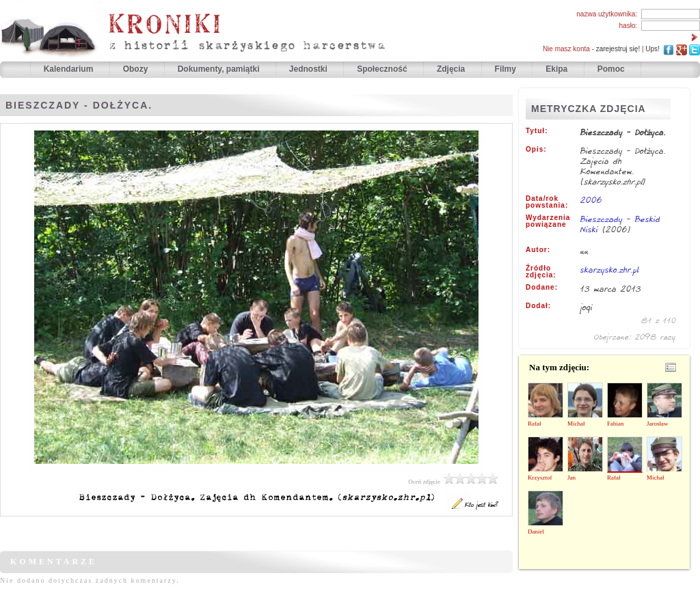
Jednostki (309, 69)
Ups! (652, 49)
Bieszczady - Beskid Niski (620, 224)
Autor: (538, 250)
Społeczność (383, 69)
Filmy (506, 69)
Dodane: (542, 288)
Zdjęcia (452, 69)
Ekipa (556, 69)
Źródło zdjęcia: (541, 272)
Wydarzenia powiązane (548, 221)
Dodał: (538, 306)
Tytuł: (537, 131)
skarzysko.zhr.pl (610, 270)
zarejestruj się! (618, 49)
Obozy (137, 69)
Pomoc (611, 69)
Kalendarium (70, 69)
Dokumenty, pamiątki (220, 69)
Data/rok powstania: (547, 202)
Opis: (536, 150)
